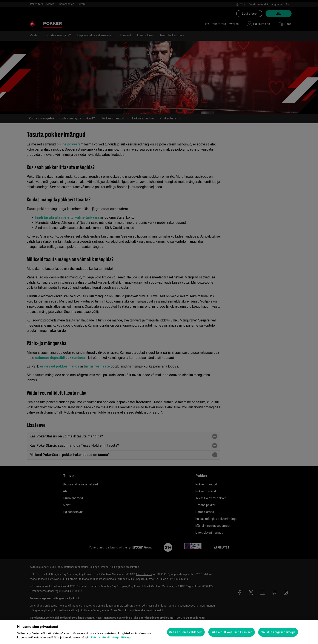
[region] (159, 632)
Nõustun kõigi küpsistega (278, 632)
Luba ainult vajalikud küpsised (232, 632)
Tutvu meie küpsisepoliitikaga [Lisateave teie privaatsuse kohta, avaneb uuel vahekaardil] (111, 637)
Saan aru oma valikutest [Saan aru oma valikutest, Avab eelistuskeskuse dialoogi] (186, 632)
